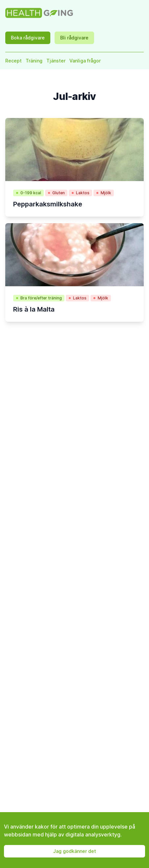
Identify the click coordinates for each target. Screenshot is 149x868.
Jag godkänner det (75, 851)
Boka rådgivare (28, 38)
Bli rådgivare (74, 38)
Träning (34, 61)
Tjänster (56, 61)
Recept (13, 61)
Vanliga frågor (85, 61)
